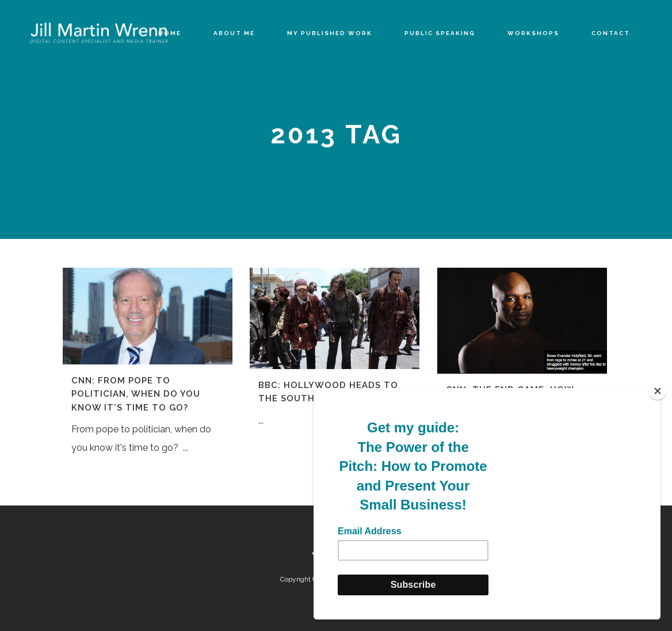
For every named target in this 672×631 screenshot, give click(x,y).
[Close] (658, 391)
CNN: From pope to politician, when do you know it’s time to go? (136, 394)
